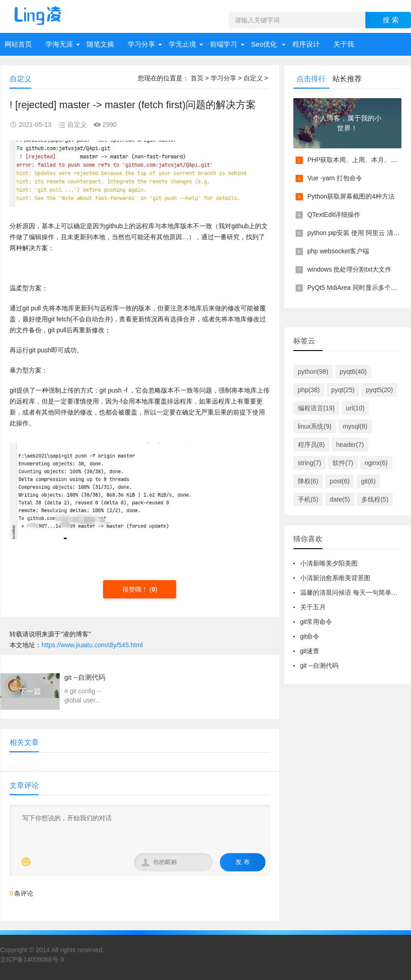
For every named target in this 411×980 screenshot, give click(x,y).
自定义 (253, 78)
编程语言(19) (316, 408)
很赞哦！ (136, 589)
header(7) (350, 445)
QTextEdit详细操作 (334, 215)
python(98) (313, 372)
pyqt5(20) (379, 390)
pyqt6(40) (353, 372)
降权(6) (308, 481)
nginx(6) (376, 463)
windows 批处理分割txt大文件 (349, 269)
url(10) (355, 408)
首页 (197, 78)
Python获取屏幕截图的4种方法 (351, 196)
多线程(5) (375, 499)
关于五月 (313, 607)
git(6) (368, 481)
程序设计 (306, 44)
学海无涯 (59, 44)
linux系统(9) (315, 426)
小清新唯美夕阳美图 (329, 563)
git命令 (310, 636)
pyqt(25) (343, 390)
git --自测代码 (319, 666)
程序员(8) (311, 445)
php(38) (309, 390)
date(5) (340, 499)
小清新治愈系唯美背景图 (335, 578)
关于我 (344, 44)
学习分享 (141, 44)
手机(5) (308, 499)
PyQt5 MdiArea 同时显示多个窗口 (356, 288)
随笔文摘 (100, 44)
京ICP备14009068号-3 (32, 959)
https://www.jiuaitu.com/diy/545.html (92, 645)
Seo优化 (264, 44)
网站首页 (18, 44)
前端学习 (224, 44)
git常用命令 (316, 622)
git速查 (310, 651)
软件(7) (343, 463)
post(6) (340, 481)
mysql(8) (355, 426)
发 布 (243, 862)
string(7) (310, 463)
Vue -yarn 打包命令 (335, 178)
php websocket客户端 (338, 251)
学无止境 (182, 44)
